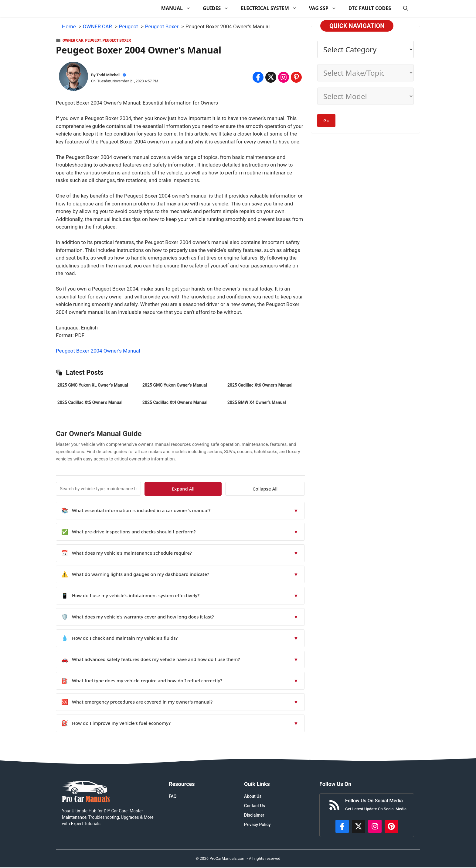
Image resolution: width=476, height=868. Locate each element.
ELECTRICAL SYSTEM (272, 8)
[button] (406, 8)
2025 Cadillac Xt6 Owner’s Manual (260, 385)
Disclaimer (254, 815)
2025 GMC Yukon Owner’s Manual (175, 385)
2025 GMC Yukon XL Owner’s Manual (93, 385)
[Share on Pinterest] (296, 77)
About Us (253, 796)
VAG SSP (326, 8)
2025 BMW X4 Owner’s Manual (257, 402)
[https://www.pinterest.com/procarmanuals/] (391, 826)
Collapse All (287, 489)
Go (326, 120)
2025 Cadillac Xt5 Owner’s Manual (90, 402)
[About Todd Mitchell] (73, 77)
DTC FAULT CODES (370, 8)
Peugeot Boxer (117, 40)
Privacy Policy (257, 825)
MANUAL (179, 8)
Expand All (249, 489)
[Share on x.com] (271, 77)
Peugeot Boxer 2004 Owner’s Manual (98, 351)
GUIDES (219, 8)
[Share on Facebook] (258, 77)
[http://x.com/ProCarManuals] (359, 826)
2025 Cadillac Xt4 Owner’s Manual (175, 402)
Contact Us (255, 806)
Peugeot (93, 40)
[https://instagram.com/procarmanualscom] (375, 826)
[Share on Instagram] (284, 77)
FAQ (173, 796)
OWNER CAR (73, 40)
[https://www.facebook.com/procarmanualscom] (342, 826)
